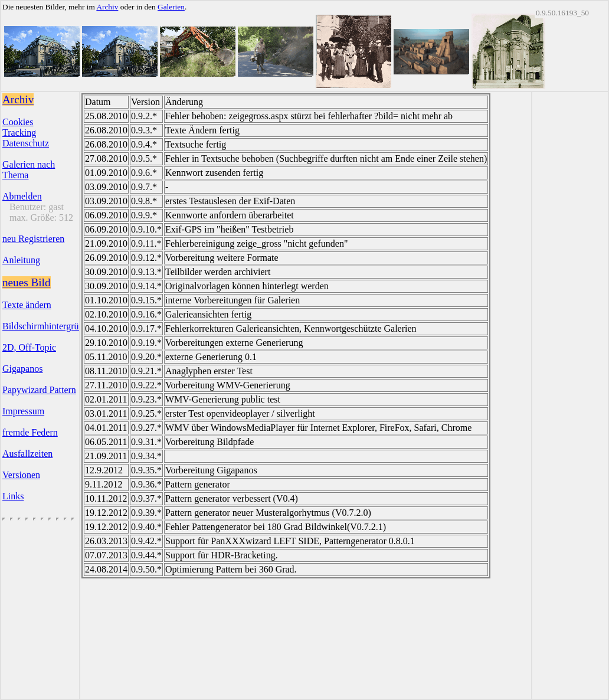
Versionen (21, 475)
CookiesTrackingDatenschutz (26, 133)
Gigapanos (22, 369)
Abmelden (22, 196)
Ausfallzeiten (27, 454)
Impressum (23, 411)
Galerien (171, 7)
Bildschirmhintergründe (48, 326)
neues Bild (27, 282)
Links (13, 496)
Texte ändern (27, 305)
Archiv (107, 7)
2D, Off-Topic (29, 347)
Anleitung (21, 260)
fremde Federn (30, 432)
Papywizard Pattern (39, 390)
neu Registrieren (33, 239)
